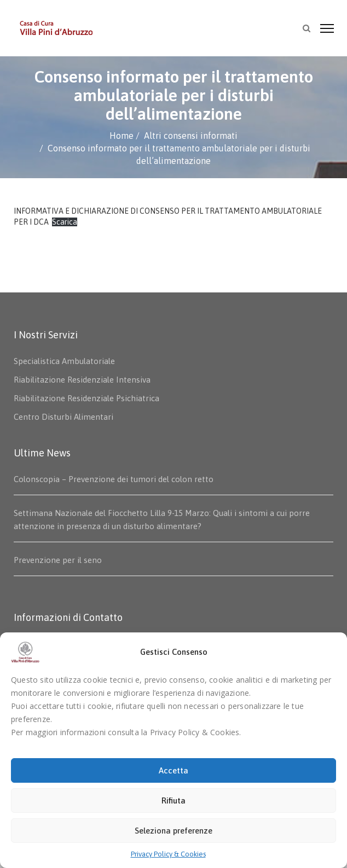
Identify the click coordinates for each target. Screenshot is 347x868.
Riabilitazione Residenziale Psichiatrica (86, 398)
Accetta (173, 770)
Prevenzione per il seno (58, 560)
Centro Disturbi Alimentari (63, 417)
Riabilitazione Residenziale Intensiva (82, 380)
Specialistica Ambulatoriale (64, 361)
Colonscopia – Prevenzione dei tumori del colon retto (114, 479)
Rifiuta (173, 800)
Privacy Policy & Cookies (168, 854)
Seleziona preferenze (173, 831)
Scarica (65, 222)
